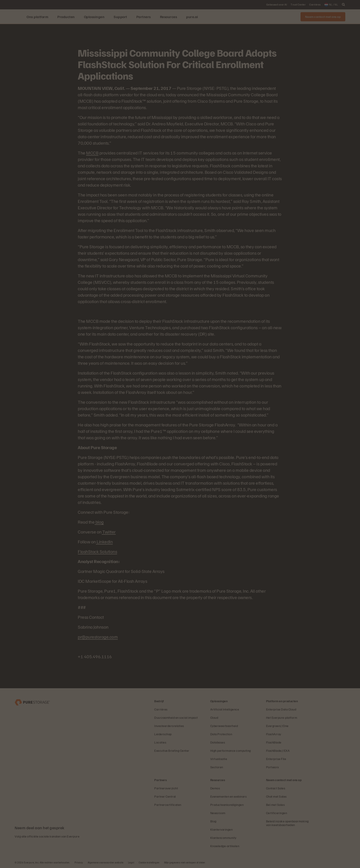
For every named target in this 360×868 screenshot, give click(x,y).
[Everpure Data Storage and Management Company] (32, 702)
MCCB (92, 153)
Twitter (109, 532)
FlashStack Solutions (97, 551)
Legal (131, 862)
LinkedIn (104, 542)
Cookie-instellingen (149, 862)
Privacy (79, 862)
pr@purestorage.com (98, 637)
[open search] (343, 5)
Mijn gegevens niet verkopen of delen (185, 862)
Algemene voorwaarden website (106, 862)
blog (99, 522)
